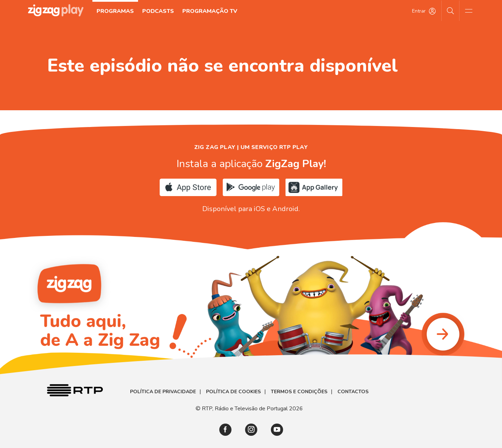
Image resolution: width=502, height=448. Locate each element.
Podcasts (158, 11)
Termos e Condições (299, 392)
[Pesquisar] (451, 10)
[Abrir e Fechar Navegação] (469, 10)
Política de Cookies (233, 392)
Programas (115, 11)
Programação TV (210, 11)
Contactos (353, 392)
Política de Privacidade (163, 392)
